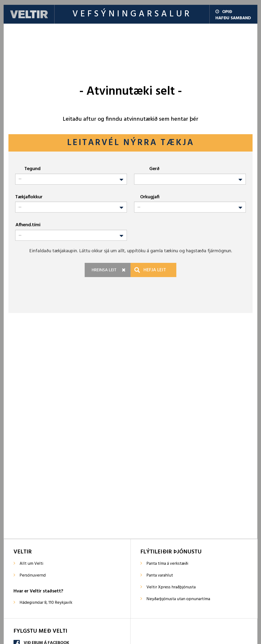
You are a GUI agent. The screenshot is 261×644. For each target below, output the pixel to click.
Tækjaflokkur (29, 197)
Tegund (32, 169)
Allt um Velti (31, 564)
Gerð (154, 169)
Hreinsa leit (104, 270)
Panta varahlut (160, 575)
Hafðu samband (233, 18)
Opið (224, 12)
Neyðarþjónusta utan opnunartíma (178, 599)
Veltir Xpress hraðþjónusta (171, 587)
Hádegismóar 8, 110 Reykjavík (46, 603)
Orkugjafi (150, 197)
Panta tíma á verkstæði (167, 564)
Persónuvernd (33, 575)
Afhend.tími (28, 225)
